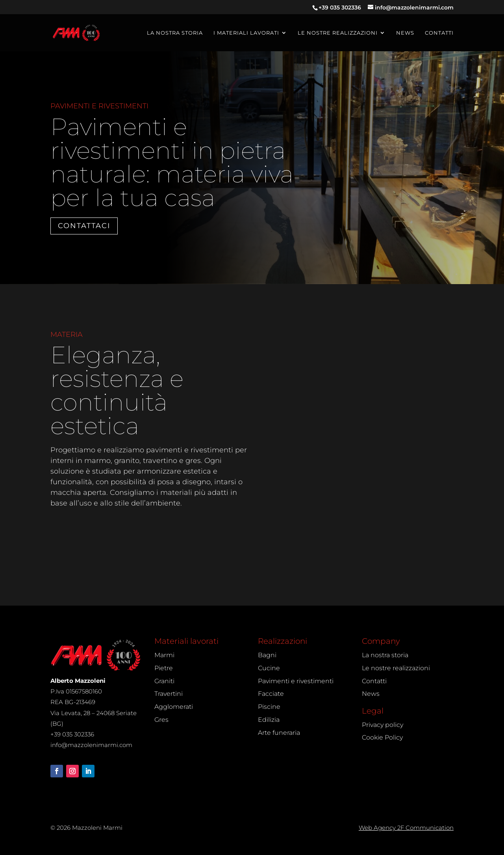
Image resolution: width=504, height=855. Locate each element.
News (405, 33)
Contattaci (84, 226)
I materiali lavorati (246, 33)
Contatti (439, 33)
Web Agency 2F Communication (406, 828)
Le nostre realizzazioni (338, 33)
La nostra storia (175, 33)
